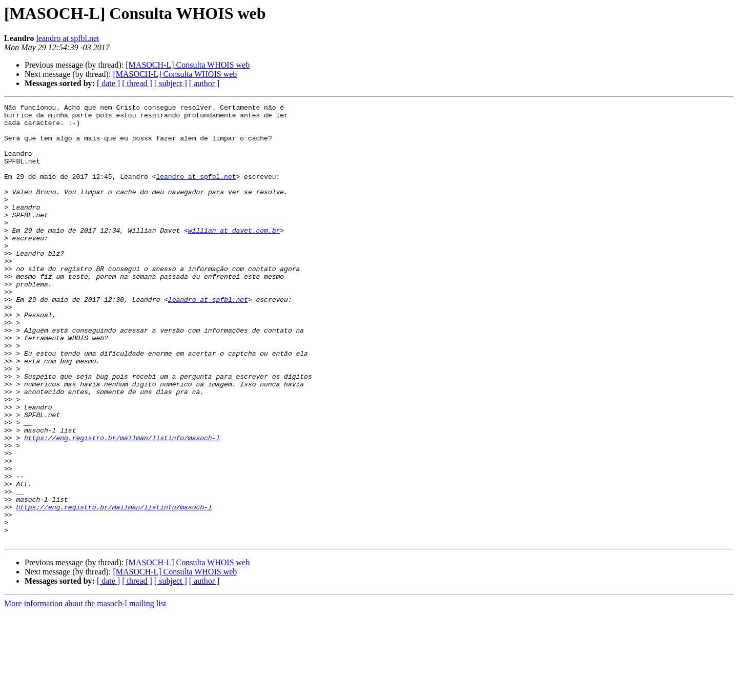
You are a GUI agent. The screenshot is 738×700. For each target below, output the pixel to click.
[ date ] (108, 83)
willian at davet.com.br (234, 256)
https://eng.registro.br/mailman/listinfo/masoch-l (122, 505)
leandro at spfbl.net (67, 38)
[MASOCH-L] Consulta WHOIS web (188, 65)
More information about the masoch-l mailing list (85, 691)
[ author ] (204, 83)
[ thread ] (137, 83)
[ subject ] (171, 83)
